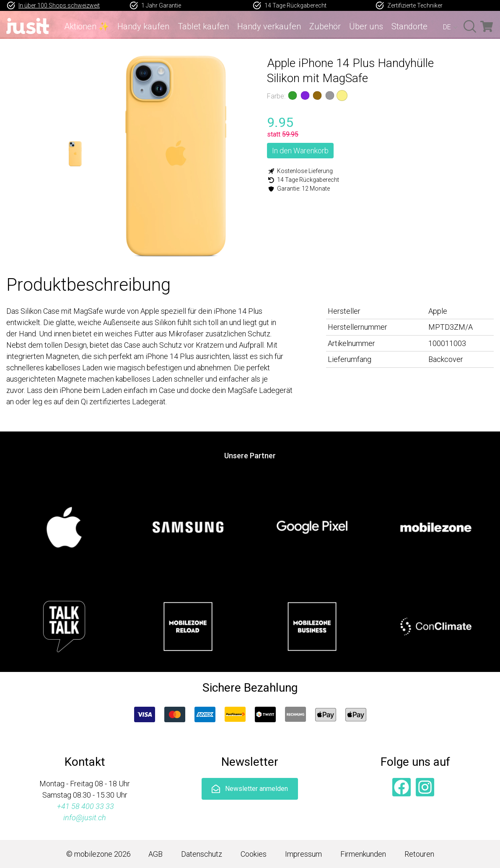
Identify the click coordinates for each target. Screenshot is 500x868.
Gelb (342, 96)
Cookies (254, 854)
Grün (293, 96)
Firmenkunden (363, 854)
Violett (305, 96)
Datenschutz (202, 854)
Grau (329, 96)
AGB (155, 854)
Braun (317, 96)
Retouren (419, 854)
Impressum (303, 854)
